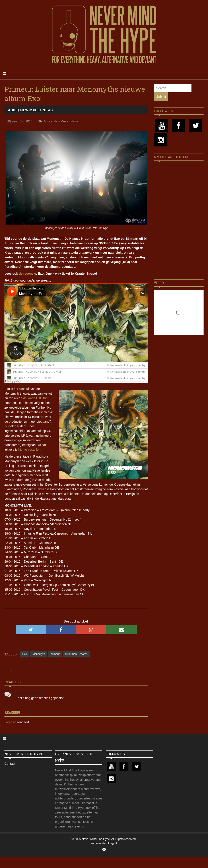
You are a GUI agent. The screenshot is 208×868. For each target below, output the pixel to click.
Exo (25, 654)
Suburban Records (76, 654)
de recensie (28, 274)
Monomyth (39, 654)
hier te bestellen (29, 450)
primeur (55, 654)
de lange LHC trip (35, 398)
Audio (13, 110)
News (47, 110)
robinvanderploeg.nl (104, 843)
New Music (30, 110)
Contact (10, 764)
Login (9, 722)
